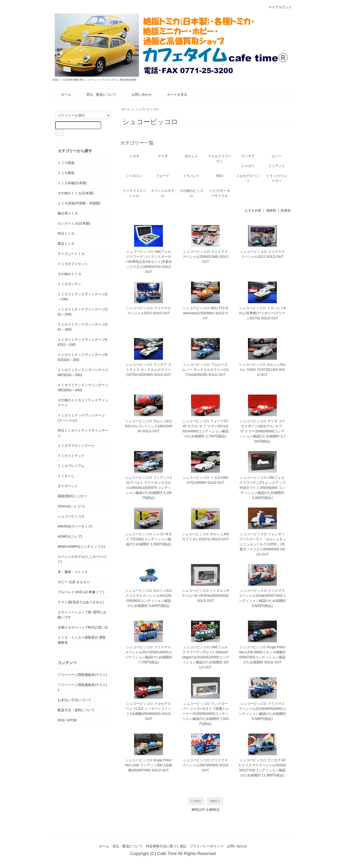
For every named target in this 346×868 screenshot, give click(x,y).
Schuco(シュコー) (71, 506)
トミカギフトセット (73, 264)
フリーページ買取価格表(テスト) (82, 675)
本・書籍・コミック (73, 572)
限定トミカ (66, 244)
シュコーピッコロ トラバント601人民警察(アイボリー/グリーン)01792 (262, 313)
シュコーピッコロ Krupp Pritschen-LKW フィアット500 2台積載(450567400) (149, 765)
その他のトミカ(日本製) (76, 193)
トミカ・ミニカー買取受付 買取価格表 (82, 640)
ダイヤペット (68, 486)
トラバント (191, 176)
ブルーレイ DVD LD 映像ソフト (82, 592)
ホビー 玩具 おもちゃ (74, 582)
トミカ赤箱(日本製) (72, 183)
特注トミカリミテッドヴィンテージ (83, 433)
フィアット (277, 166)
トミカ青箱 (66, 173)
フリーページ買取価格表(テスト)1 (82, 687)
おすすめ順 (253, 210)
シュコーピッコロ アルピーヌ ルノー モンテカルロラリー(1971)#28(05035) (205, 370)
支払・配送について (98, 94)
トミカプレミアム (71, 466)
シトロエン (134, 176)
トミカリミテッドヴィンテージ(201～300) (83, 327)
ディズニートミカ (71, 254)
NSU (220, 176)
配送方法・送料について (76, 710)
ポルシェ (191, 156)
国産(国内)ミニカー (72, 496)
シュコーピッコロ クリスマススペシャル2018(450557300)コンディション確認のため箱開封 (262, 596)
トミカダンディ (69, 284)
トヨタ (134, 156)
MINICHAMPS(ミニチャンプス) (81, 547)
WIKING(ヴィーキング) (75, 526)
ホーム (63, 94)
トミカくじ (66, 476)
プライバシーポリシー (207, 846)
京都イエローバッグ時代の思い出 (83, 627)
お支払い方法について (74, 700)
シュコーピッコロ (147, 109)
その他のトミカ (69, 274)
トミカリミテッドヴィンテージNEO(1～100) (82, 342)
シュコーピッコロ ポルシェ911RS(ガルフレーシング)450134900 (149, 426)
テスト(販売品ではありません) (81, 602)
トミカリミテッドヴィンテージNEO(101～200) (82, 357)
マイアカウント (278, 7)
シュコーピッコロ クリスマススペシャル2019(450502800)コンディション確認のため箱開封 (262, 709)
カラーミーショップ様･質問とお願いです (82, 615)
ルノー (277, 156)
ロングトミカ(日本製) (74, 223)
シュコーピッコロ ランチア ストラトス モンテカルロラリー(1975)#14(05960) (148, 370)
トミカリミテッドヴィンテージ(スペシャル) (81, 418)
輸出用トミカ (68, 213)
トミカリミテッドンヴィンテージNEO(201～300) (83, 372)
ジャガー (248, 166)
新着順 (286, 210)
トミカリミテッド (71, 456)
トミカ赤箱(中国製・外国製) (79, 203)
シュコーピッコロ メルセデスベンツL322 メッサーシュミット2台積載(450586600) (149, 709)
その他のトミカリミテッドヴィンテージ (83, 403)
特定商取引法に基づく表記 (166, 846)
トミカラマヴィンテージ (76, 446)
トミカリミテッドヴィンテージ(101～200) (83, 312)
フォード (163, 176)
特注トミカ (66, 233)
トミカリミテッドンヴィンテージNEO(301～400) (83, 387)
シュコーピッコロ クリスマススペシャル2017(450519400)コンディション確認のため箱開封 (148, 652)
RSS (61, 720)
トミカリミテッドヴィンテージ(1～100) (83, 297)
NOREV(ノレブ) (70, 536)
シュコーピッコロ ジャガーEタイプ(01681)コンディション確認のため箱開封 (149, 539)
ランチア (248, 156)
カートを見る (174, 94)
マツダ (163, 156)
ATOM (72, 720)
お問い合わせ (138, 94)
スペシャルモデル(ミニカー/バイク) (82, 559)
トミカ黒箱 (66, 163)
